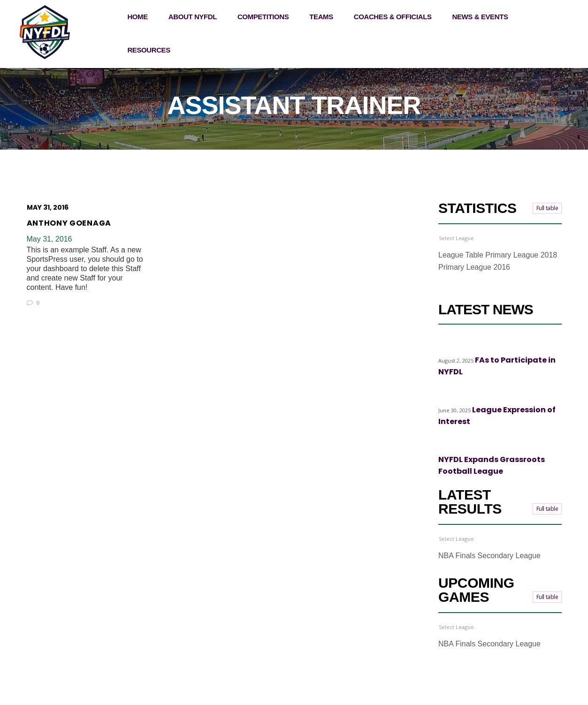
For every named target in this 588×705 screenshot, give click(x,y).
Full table (547, 208)
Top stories (489, 345)
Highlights (453, 345)
